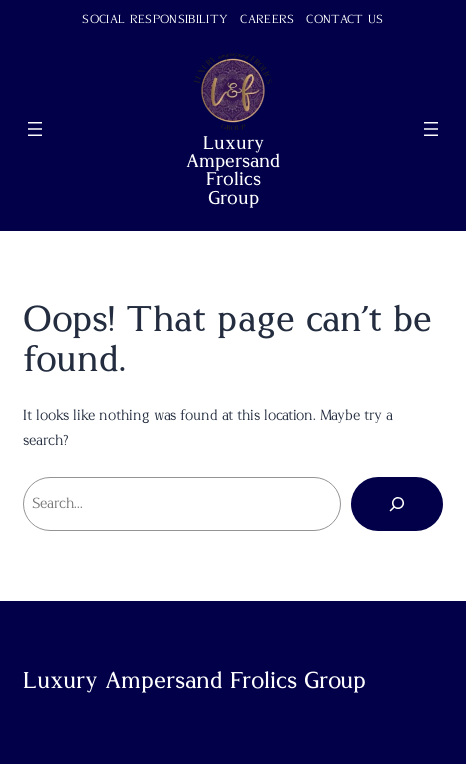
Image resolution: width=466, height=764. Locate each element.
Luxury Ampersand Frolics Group (233, 171)
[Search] (397, 504)
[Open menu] (35, 129)
